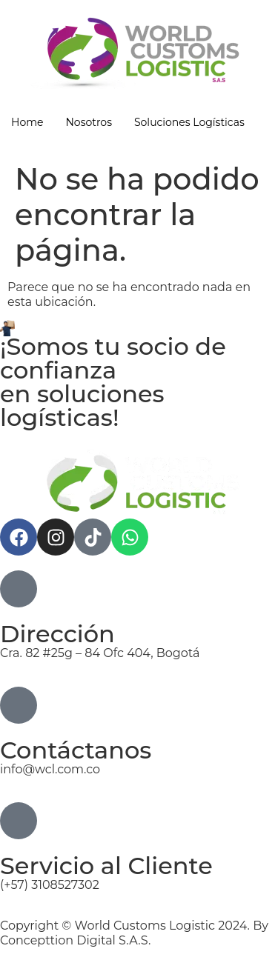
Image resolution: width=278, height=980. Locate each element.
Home (27, 122)
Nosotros (89, 122)
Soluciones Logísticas (189, 122)
